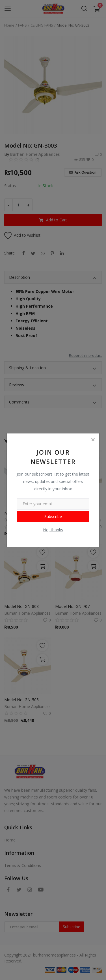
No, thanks (53, 530)
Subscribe (53, 516)
